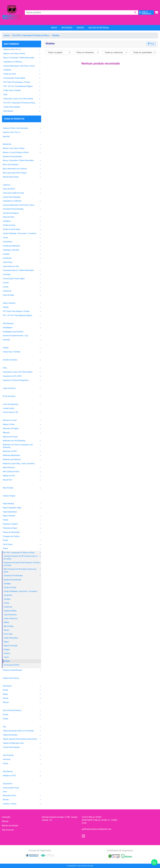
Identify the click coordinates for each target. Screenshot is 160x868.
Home (7, 35)
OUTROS (6, 780)
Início (54, 28)
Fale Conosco (8, 830)
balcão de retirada (99, 28)
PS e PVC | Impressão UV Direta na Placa (31, 35)
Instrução (67, 28)
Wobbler (56, 35)
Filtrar (151, 44)
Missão (80, 28)
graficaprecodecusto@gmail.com (97, 829)
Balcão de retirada (10, 826)
